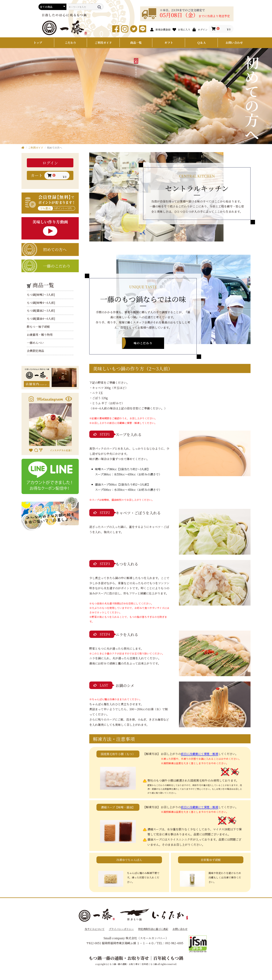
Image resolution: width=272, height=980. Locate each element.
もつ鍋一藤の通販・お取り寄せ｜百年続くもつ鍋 (136, 958)
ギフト (169, 43)
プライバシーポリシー (121, 929)
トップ (38, 43)
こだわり (71, 43)
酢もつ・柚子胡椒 (38, 327)
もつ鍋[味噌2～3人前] (41, 295)
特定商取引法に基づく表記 (153, 929)
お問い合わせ (234, 43)
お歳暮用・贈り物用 (40, 335)
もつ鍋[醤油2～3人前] (41, 311)
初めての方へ (55, 249)
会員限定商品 (35, 351)
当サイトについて (95, 929)
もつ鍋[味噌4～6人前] (41, 303)
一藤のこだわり (57, 266)
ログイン (50, 163)
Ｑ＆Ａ (201, 43)
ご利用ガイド (103, 43)
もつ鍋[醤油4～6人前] (41, 319)
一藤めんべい (35, 343)
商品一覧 (136, 43)
